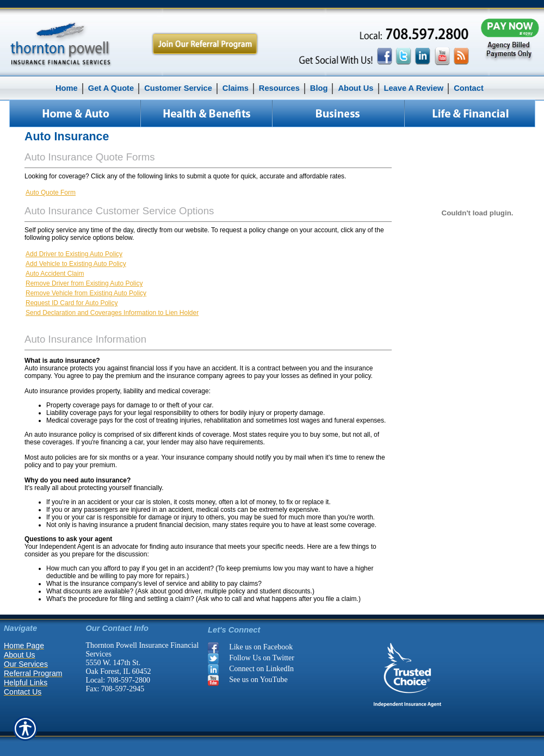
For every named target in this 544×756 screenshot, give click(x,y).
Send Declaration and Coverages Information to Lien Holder (112, 313)
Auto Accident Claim (55, 274)
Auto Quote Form (51, 193)
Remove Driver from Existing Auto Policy (84, 283)
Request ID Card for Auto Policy (72, 303)
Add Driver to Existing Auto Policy (74, 254)
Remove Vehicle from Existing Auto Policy (86, 293)
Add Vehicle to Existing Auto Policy (76, 264)
